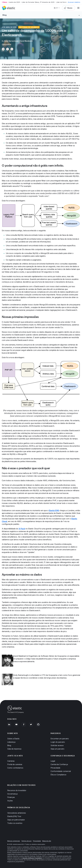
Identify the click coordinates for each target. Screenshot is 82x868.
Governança (12, 794)
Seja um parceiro (57, 749)
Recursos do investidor (17, 790)
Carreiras (11, 761)
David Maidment (26, 41)
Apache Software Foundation (32, 858)
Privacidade (55, 768)
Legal (53, 761)
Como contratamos (15, 768)
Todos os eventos (15, 823)
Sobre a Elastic (13, 739)
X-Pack (22, 529)
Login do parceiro (58, 742)
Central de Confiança (59, 764)
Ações (10, 801)
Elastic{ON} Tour (14, 816)
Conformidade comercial (61, 771)
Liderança (11, 742)
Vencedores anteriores (17, 813)
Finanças (11, 797)
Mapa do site (47, 841)
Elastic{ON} (54, 510)
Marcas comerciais (14, 841)
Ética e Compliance (58, 775)
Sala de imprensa (14, 749)
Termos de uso (26, 841)
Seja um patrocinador (16, 820)
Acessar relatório (74, 2)
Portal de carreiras (15, 764)
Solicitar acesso (57, 745)
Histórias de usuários (29, 27)
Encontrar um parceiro (60, 739)
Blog (9, 745)
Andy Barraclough (11, 41)
